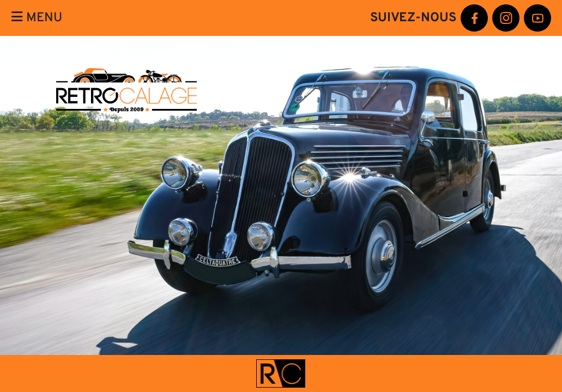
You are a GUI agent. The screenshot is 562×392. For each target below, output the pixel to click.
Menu (37, 17)
